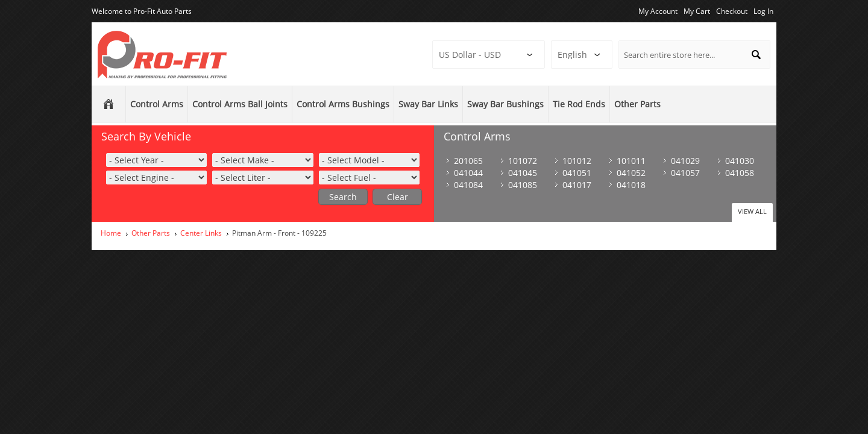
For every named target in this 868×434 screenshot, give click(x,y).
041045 (523, 173)
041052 (631, 173)
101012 (577, 161)
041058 (740, 173)
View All (752, 211)
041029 (685, 161)
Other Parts (151, 233)
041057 (685, 173)
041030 (740, 161)
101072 (523, 161)
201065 (468, 161)
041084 (468, 185)
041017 (577, 185)
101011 (631, 161)
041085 (523, 185)
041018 (631, 185)
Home (111, 233)
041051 (577, 173)
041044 (468, 173)
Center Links (201, 233)
